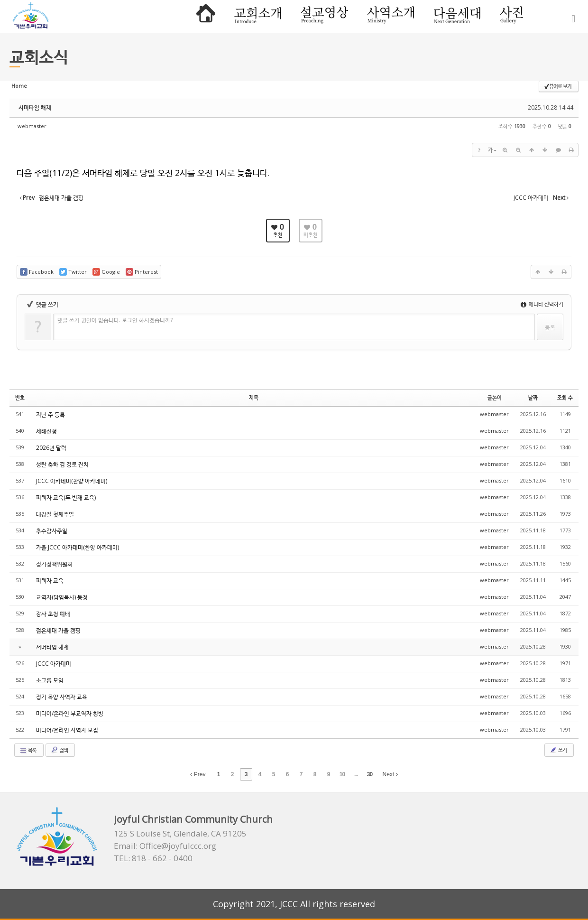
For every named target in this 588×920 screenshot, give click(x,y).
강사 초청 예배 (53, 614)
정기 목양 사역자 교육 (62, 697)
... (356, 774)
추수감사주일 (52, 531)
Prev (198, 774)
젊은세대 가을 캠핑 (58, 630)
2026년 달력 (51, 448)
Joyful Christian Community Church (193, 819)
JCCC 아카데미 (54, 664)
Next (390, 774)
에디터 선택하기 (542, 304)
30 (370, 774)
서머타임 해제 (35, 107)
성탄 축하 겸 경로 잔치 (62, 464)
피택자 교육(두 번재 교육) (66, 497)
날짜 (533, 397)
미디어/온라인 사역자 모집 (67, 730)
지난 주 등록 (51, 414)
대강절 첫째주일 (55, 514)
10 (342, 774)
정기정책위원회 (54, 564)
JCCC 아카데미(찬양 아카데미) (72, 481)
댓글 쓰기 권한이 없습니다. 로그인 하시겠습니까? (115, 320)
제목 (254, 397)
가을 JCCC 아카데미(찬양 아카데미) (78, 547)
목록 (28, 750)
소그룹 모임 (50, 680)
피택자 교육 (50, 581)
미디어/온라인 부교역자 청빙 (70, 713)
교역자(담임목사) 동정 (62, 597)
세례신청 (46, 431)
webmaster (32, 126)
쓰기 (558, 750)
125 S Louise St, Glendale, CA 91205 (180, 834)
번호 (20, 397)
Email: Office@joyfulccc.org (165, 846)
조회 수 (565, 397)
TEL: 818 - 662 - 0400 (153, 858)
